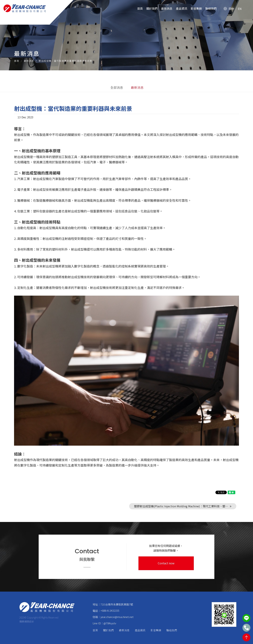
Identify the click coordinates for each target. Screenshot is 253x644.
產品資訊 (181, 8)
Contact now (166, 563)
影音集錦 (196, 8)
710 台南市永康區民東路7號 (117, 604)
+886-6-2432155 (110, 610)
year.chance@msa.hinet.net (117, 617)
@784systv (110, 623)
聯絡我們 (211, 8)
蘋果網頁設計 (27, 621)
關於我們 (152, 8)
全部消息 (117, 87)
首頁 (140, 8)
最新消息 (167, 8)
